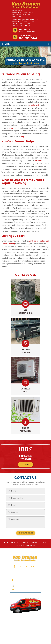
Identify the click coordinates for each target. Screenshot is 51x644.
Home (6, 542)
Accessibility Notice (29, 636)
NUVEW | (7, 634)
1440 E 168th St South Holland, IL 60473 (28, 30)
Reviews (19, 545)
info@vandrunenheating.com (28, 589)
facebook (14, 566)
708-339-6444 (28, 38)
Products (36, 542)
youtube (33, 566)
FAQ (44, 542)
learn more (26, 464)
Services (25, 542)
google (27, 566)
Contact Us (30, 545)
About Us (15, 542)
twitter (20, 566)
